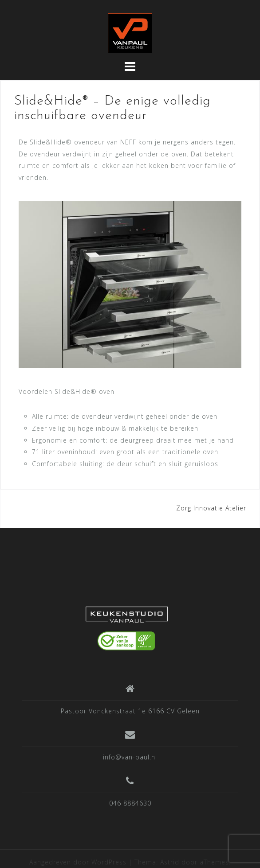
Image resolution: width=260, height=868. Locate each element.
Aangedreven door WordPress (78, 862)
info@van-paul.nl (130, 757)
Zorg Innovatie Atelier (211, 508)
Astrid (170, 862)
